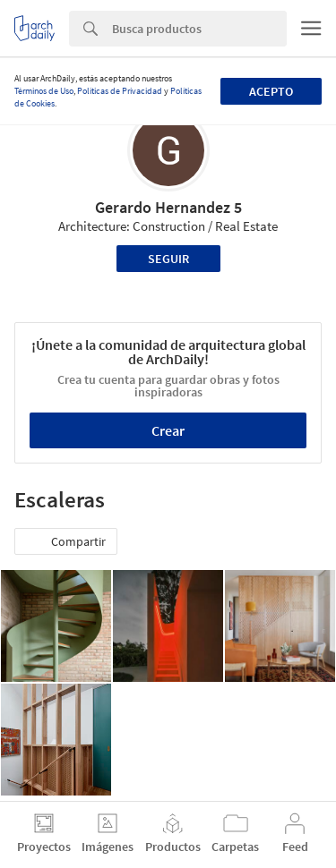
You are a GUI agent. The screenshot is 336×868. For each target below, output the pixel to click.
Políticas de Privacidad (120, 91)
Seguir (168, 259)
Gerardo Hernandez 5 (168, 207)
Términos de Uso (44, 91)
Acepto (271, 91)
